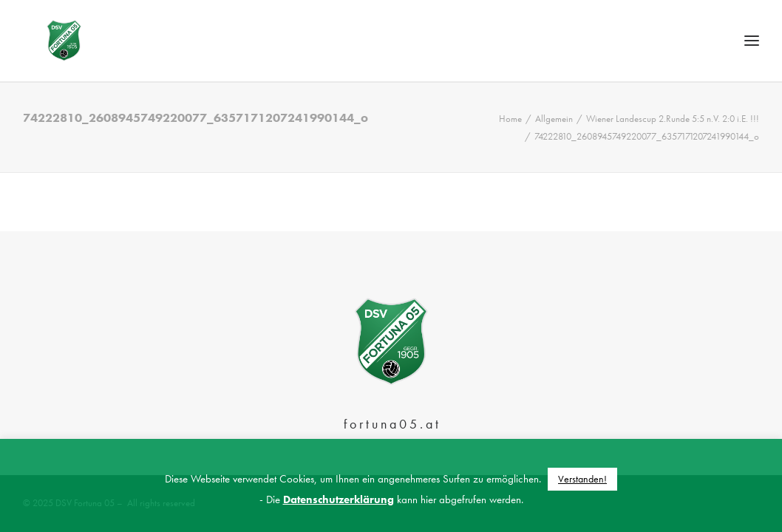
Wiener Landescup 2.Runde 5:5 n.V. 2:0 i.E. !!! (673, 151)
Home (510, 151)
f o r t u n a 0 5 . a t (391, 424)
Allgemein (554, 151)
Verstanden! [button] (582, 479)
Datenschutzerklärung (339, 499)
